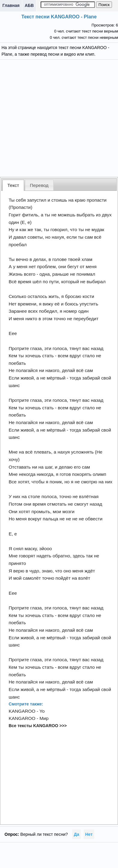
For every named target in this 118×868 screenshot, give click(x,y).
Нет (89, 834)
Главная (11, 5)
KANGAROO (22, 711)
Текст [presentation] (13, 185)
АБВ (29, 5)
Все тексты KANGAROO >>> (38, 726)
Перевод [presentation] (39, 185)
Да (76, 834)
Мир (44, 718)
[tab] (13, 185)
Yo (42, 711)
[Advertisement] (59, 118)
